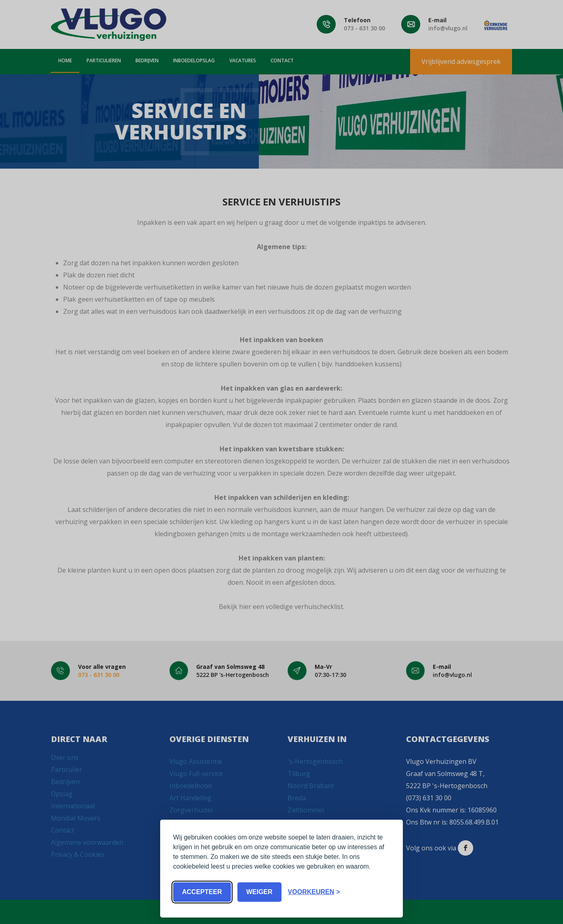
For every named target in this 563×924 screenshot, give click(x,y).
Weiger (259, 892)
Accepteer (202, 892)
